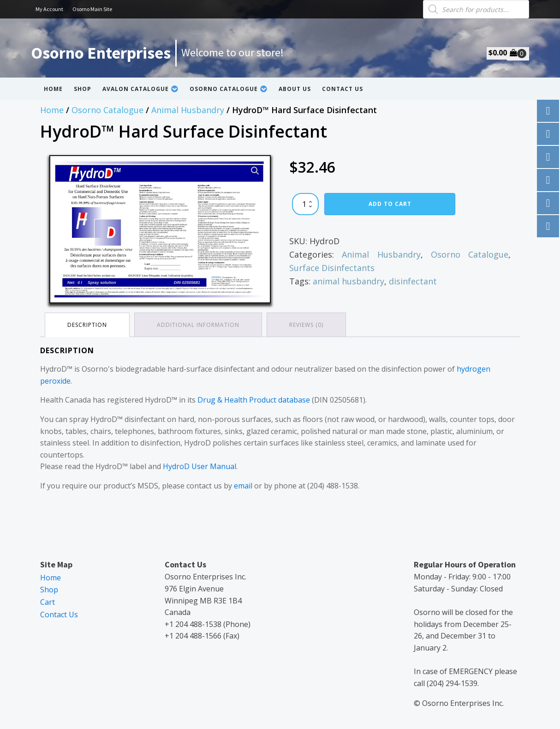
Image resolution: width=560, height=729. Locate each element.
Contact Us (343, 89)
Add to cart (390, 204)
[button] (255, 171)
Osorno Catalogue (229, 89)
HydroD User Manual (200, 466)
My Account (49, 9)
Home (53, 89)
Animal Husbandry (188, 110)
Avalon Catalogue (140, 89)
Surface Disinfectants (332, 268)
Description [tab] (87, 325)
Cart (48, 602)
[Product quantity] (305, 204)
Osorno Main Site (92, 9)
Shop (83, 89)
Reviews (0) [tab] (306, 325)
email (243, 486)
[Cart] (518, 54)
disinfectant (413, 281)
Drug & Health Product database (254, 400)
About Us (295, 89)
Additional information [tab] (198, 325)
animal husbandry (349, 281)
